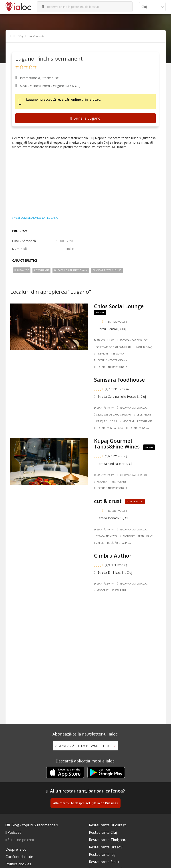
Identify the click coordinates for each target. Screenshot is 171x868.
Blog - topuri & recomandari (35, 825)
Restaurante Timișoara (108, 840)
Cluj (20, 36)
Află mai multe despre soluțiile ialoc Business (85, 803)
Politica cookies (18, 864)
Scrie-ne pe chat (21, 840)
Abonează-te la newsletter (82, 746)
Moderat (127, 421)
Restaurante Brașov (106, 847)
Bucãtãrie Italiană (119, 543)
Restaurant (42, 270)
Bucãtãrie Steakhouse (107, 270)
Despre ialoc (16, 849)
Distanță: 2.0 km (104, 584)
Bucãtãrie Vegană (137, 428)
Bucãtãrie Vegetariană (109, 428)
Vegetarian (142, 415)
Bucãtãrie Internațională (71, 270)
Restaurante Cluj (103, 832)
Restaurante (37, 36)
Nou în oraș (143, 347)
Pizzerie (99, 543)
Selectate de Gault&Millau (113, 347)
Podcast (14, 832)
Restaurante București (108, 825)
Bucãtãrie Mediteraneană (111, 360)
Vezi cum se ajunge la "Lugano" (36, 218)
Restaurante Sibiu (104, 862)
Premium (101, 354)
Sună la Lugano (85, 118)
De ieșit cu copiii (105, 421)
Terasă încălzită (106, 536)
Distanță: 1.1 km (104, 340)
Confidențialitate (19, 857)
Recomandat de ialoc (132, 340)
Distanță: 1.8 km (104, 408)
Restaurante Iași (103, 854)
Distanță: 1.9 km (104, 475)
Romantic (22, 270)
